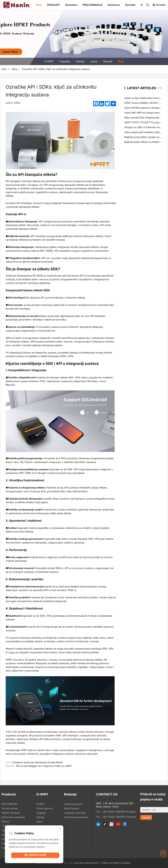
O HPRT (49, 61)
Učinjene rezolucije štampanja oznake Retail (37, 762)
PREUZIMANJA (93, 5)
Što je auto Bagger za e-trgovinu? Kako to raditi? (44, 766)
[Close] (60, 830)
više (160, 88)
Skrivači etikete (10, 808)
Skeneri (6, 822)
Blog (121, 61)
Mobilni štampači (11, 813)
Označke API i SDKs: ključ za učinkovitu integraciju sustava (56, 69)
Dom (39, 5)
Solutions (114, 5)
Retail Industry (72, 808)
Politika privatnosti (87, 863)
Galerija (80, 61)
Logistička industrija (75, 813)
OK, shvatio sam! (35, 856)
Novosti (108, 61)
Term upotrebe (110, 863)
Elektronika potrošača (13, 817)
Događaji (65, 61)
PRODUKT (54, 5)
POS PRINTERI (9, 804)
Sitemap (125, 863)
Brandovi (72, 5)
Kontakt (130, 5)
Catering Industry (73, 804)
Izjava (94, 61)
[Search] (148, 5)
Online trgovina (44, 808)
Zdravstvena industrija (76, 817)
